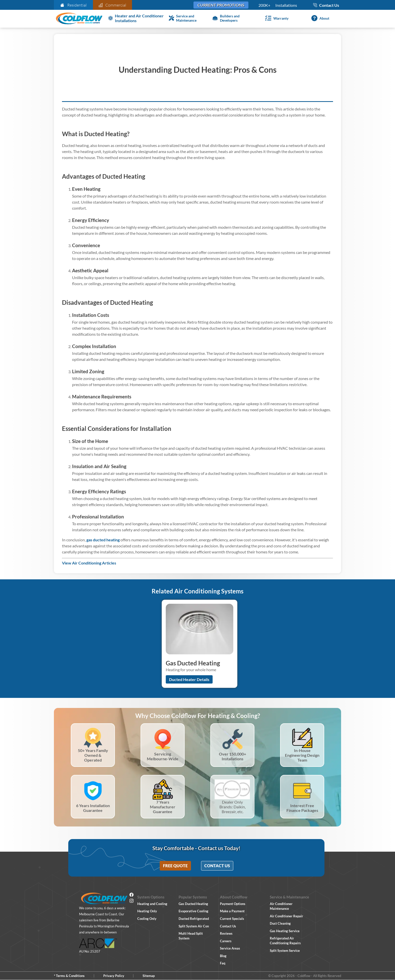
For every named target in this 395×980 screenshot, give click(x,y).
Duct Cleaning (280, 923)
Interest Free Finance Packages (302, 808)
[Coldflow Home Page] (79, 19)
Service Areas (230, 948)
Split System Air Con (194, 926)
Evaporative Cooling (193, 911)
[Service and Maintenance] (189, 18)
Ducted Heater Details (189, 679)
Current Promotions (221, 5)
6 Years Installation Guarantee (93, 808)
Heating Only (147, 911)
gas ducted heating (103, 540)
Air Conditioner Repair (286, 916)
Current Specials (232, 919)
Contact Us (217, 866)
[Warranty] (276, 18)
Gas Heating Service (285, 931)
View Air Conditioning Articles (89, 563)
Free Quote (175, 866)
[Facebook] (131, 895)
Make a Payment (232, 911)
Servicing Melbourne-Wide (163, 756)
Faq (223, 963)
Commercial (113, 5)
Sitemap (149, 976)
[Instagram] (131, 901)
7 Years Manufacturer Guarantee (163, 807)
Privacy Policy (114, 976)
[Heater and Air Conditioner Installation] (137, 18)
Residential (74, 5)
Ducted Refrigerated (194, 919)
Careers (226, 941)
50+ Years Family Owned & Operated (93, 755)
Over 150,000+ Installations (233, 756)
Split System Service (285, 951)
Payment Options (233, 904)
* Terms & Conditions (69, 976)
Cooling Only (147, 919)
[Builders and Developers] (232, 18)
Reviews (226, 933)
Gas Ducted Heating (193, 904)
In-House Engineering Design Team (302, 755)
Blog (223, 956)
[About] (319, 18)
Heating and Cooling (152, 904)
